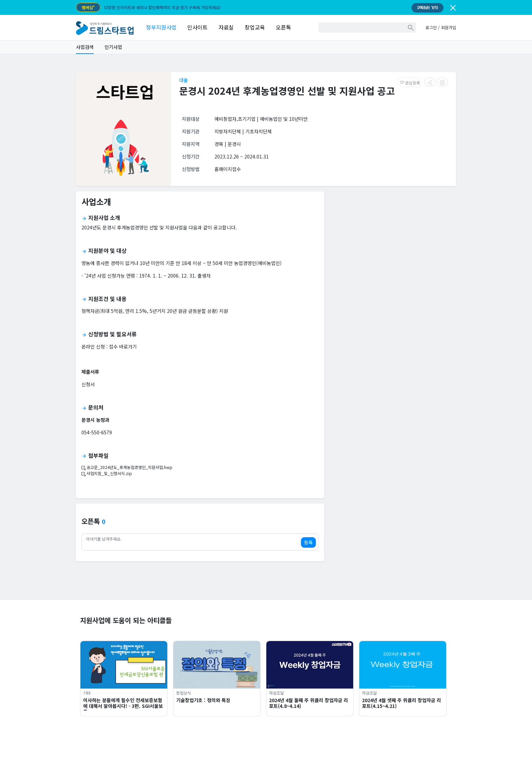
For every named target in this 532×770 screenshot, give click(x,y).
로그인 (431, 27)
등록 (308, 542)
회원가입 (449, 27)
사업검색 (85, 47)
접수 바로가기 (123, 346)
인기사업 (113, 47)
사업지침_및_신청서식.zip (107, 473)
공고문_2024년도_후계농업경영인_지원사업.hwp (127, 467)
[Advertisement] (393, 244)
